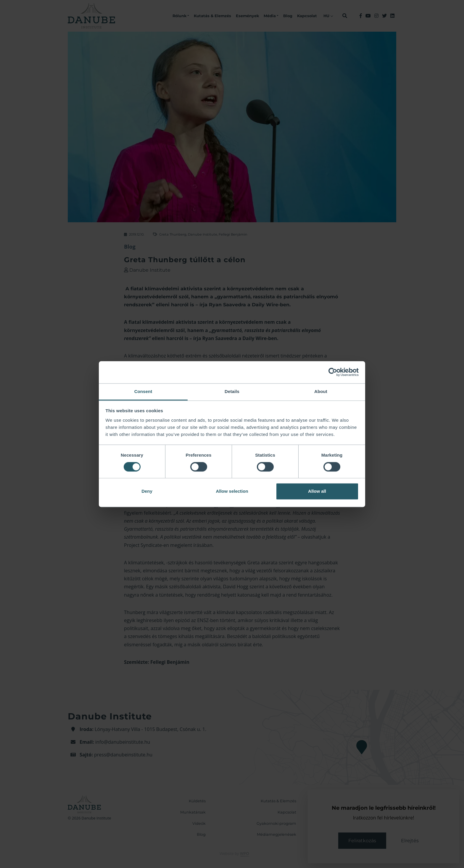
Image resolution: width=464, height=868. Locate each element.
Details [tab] (232, 391)
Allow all (317, 491)
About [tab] (321, 391)
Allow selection (232, 491)
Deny (147, 491)
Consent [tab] (143, 391)
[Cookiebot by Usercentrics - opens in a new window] (333, 372)
